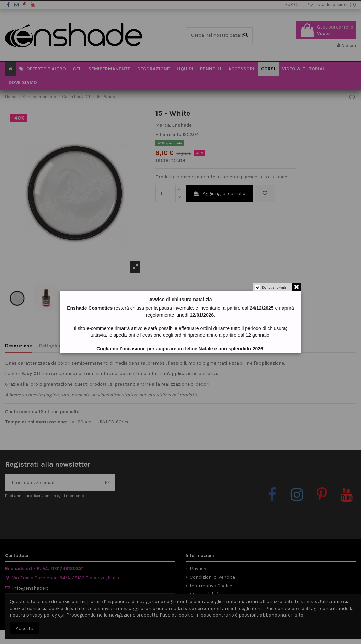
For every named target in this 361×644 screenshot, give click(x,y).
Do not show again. (276, 287)
